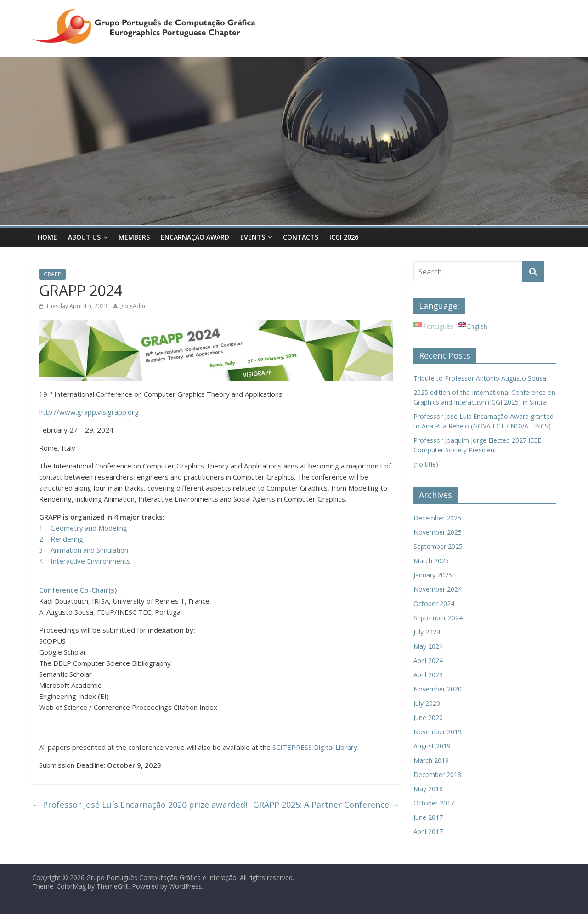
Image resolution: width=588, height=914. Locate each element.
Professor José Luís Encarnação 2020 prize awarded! (140, 805)
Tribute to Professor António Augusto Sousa (480, 378)
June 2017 (428, 817)
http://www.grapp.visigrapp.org (89, 412)
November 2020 (438, 689)
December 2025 (437, 518)
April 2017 (428, 831)
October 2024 (434, 603)
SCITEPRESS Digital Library (315, 747)
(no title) (426, 464)
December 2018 (437, 774)
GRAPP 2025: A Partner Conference (326, 805)
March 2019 (431, 760)
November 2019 (438, 732)
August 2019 (432, 746)
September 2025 (438, 546)
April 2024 (428, 660)
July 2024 (427, 632)
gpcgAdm (133, 306)
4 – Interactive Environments (85, 561)
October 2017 (434, 803)
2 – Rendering (61, 539)
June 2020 (428, 717)
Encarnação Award (195, 237)
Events (253, 237)
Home (47, 237)
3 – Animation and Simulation (84, 550)
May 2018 (428, 789)
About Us (84, 237)
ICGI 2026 (344, 237)
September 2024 (438, 618)
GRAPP (52, 274)
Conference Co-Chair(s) (78, 590)
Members (134, 237)
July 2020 (427, 703)
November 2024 (438, 589)
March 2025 (431, 561)
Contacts (301, 237)
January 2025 (433, 575)
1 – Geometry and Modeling (83, 528)
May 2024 (428, 646)
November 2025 (438, 532)
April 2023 (428, 675)
